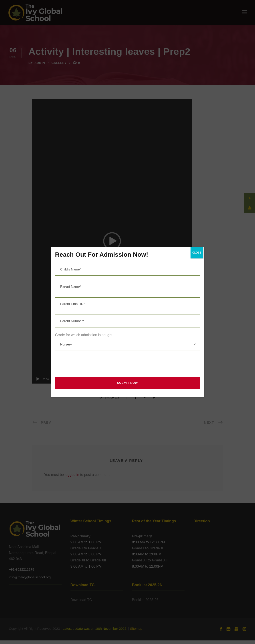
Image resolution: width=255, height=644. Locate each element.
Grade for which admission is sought (84, 335)
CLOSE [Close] (197, 253)
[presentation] (87, 364)
